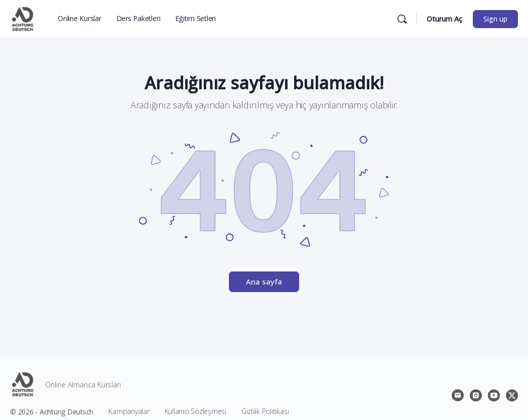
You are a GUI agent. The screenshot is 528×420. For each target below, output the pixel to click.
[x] (512, 395)
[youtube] (494, 395)
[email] (458, 395)
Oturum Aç (444, 19)
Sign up (495, 19)
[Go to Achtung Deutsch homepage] (23, 17)
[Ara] (402, 19)
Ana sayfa (264, 282)
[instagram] (476, 395)
